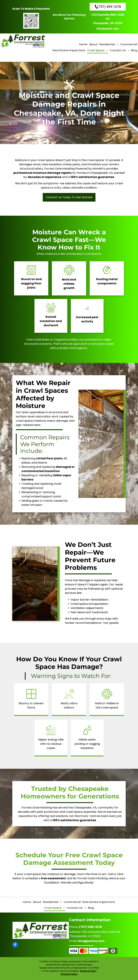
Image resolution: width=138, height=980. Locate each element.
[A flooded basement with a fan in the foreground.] (35, 584)
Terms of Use (88, 971)
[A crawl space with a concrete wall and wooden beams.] (101, 444)
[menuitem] (83, 45)
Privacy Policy (69, 974)
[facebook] (15, 945)
